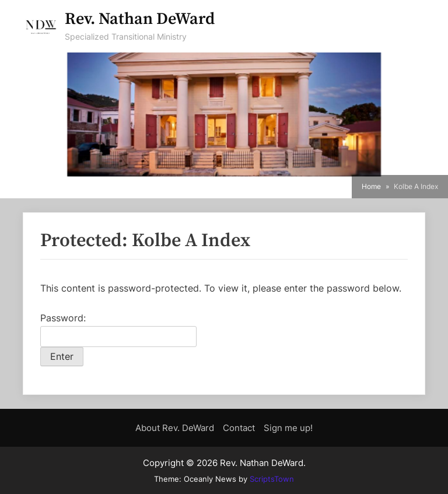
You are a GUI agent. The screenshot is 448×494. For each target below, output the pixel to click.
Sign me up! (288, 428)
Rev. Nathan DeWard (140, 19)
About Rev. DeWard (175, 428)
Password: (118, 330)
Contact (239, 428)
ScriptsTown (272, 479)
